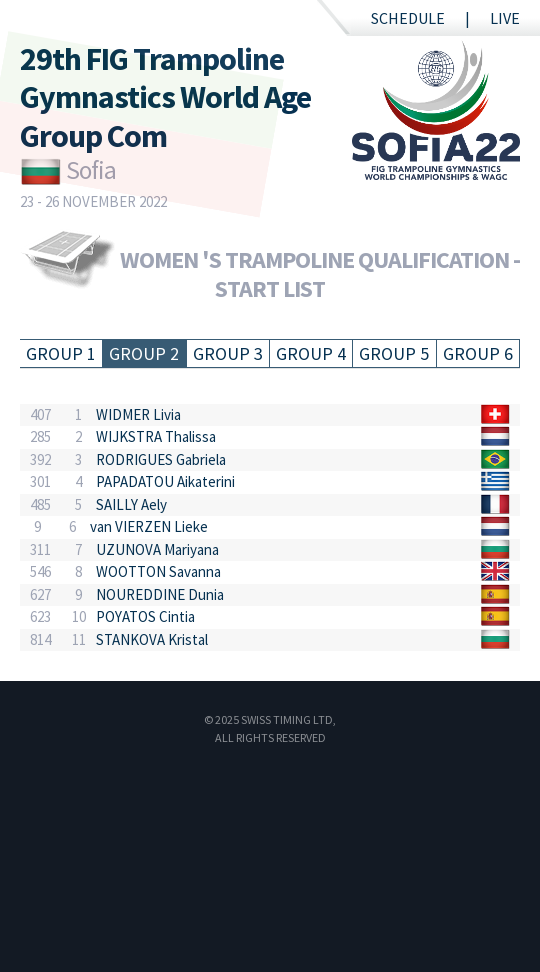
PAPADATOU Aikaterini (165, 481)
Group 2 (144, 353)
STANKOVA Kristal (152, 639)
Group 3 (228, 353)
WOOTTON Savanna (158, 571)
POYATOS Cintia (145, 616)
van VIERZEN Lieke (149, 526)
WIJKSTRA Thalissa (156, 436)
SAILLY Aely (131, 504)
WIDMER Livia (138, 414)
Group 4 (311, 353)
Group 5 (394, 353)
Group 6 (478, 353)
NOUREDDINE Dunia (160, 594)
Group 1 (61, 353)
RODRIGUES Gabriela (161, 459)
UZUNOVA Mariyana (157, 549)
